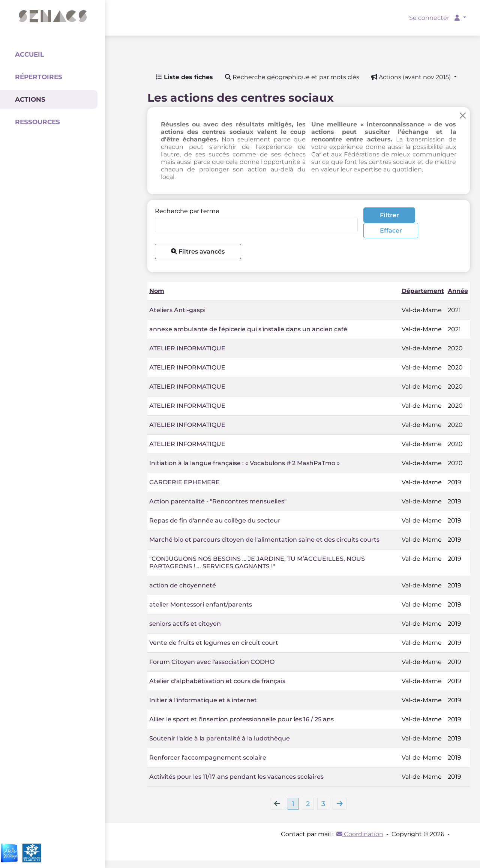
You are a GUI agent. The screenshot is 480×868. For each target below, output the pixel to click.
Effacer (391, 231)
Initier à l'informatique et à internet (203, 700)
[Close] (463, 115)
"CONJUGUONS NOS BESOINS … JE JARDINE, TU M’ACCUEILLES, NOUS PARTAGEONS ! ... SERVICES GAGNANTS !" (257, 562)
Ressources (37, 122)
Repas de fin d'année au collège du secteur (215, 520)
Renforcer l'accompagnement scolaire (208, 758)
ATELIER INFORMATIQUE (187, 348)
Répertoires (39, 77)
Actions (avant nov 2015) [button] (412, 77)
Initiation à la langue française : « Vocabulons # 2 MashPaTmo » (244, 463)
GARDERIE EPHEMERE (184, 482)
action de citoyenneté (183, 585)
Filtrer (389, 215)
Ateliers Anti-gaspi (177, 310)
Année (458, 291)
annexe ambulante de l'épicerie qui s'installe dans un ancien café (248, 329)
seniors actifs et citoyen (185, 624)
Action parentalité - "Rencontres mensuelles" (218, 501)
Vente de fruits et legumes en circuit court (214, 643)
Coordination (360, 834)
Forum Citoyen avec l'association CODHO (212, 662)
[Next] (340, 804)
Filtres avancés (198, 252)
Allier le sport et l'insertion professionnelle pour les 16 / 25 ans (241, 719)
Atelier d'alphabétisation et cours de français (217, 681)
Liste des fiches (184, 77)
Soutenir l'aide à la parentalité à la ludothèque (220, 738)
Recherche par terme (187, 211)
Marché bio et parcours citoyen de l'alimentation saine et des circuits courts (264, 540)
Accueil (29, 54)
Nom (157, 291)
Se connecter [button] (435, 18)
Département (423, 291)
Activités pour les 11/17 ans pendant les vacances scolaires (236, 777)
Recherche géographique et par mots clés (292, 77)
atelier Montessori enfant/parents (201, 604)
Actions (30, 99)
